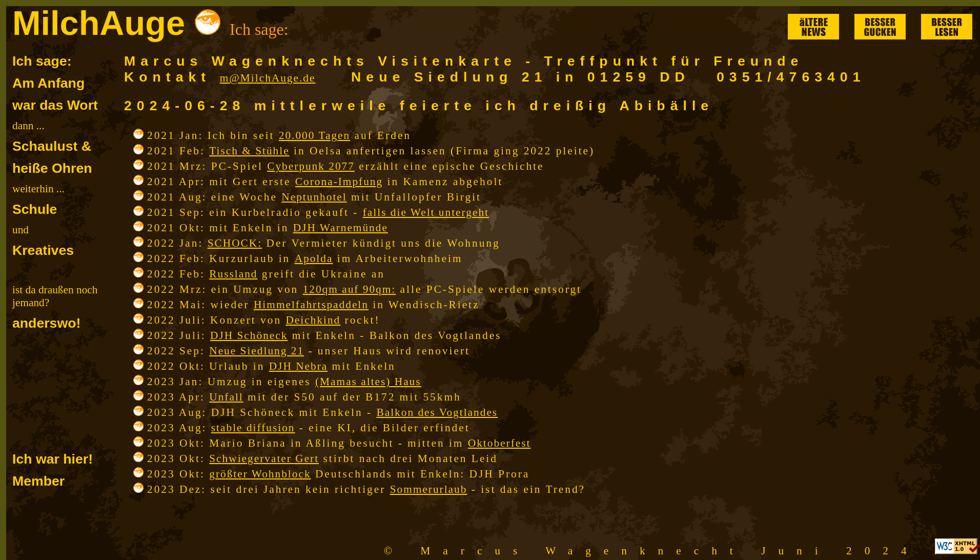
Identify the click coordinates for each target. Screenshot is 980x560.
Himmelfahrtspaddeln (311, 305)
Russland (233, 274)
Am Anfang (48, 83)
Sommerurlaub (429, 489)
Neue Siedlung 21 (257, 351)
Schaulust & (52, 146)
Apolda (314, 258)
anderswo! (46, 323)
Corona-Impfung (339, 182)
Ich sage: (42, 61)
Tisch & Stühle (249, 151)
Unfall (226, 397)
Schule (35, 209)
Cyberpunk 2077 (311, 166)
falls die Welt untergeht (426, 212)
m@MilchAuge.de (268, 78)
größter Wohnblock (260, 474)
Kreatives (43, 250)
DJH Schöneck (249, 335)
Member (38, 481)
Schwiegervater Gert (264, 458)
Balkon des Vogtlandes (437, 412)
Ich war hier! (53, 459)
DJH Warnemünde (341, 228)
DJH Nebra (299, 366)
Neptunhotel (314, 197)
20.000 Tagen (314, 135)
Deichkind (313, 320)
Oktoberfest (499, 443)
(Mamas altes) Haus (368, 382)
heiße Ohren (52, 168)
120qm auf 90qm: (350, 289)
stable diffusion (253, 428)
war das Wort (55, 105)
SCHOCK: (235, 243)
